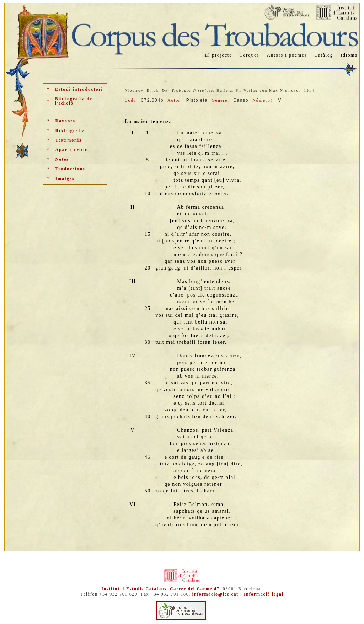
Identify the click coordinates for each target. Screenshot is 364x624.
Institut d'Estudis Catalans (134, 589)
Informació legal (264, 594)
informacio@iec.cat (215, 594)
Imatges (65, 178)
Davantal (66, 121)
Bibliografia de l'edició (74, 101)
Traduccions (70, 169)
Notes (62, 159)
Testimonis (69, 140)
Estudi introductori (79, 89)
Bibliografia (70, 130)
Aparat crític (72, 150)
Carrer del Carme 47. (196, 589)
